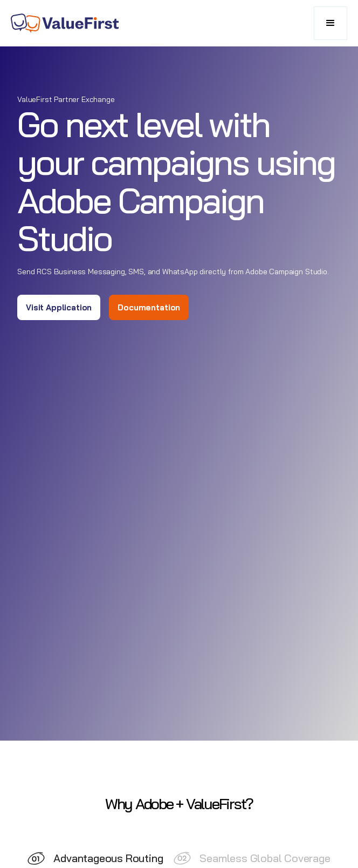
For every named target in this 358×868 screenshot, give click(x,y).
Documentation (149, 307)
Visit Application (59, 307)
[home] (65, 23)
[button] (331, 23)
